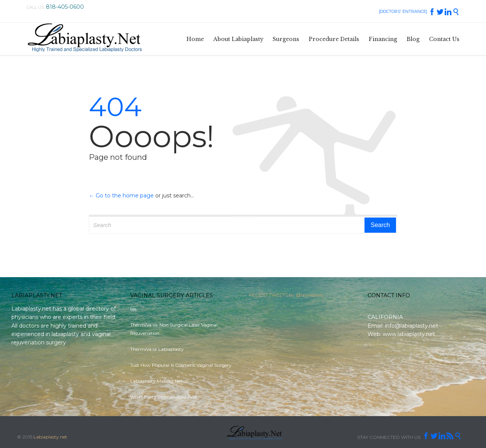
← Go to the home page (121, 196)
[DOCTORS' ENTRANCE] (403, 11)
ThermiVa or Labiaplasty (157, 349)
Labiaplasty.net (50, 437)
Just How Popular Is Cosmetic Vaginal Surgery (181, 365)
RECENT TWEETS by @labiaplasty (287, 297)
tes (133, 309)
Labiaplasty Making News (158, 381)
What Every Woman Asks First (164, 397)
